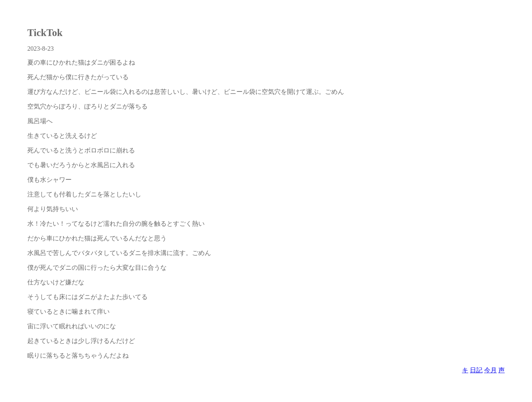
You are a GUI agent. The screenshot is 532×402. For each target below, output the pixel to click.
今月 (490, 370)
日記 (476, 370)
